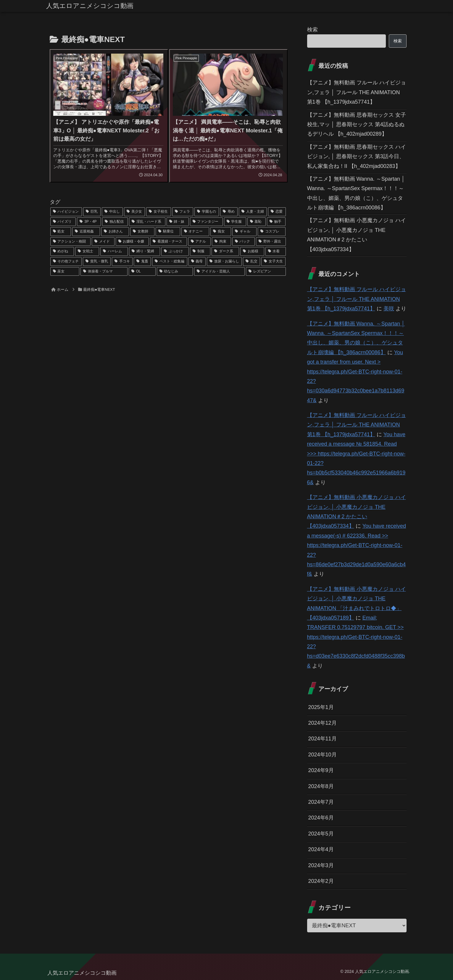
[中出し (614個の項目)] (112, 212)
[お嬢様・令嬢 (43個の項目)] (132, 242)
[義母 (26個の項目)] (197, 262)
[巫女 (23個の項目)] (65, 272)
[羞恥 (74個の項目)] (257, 222)
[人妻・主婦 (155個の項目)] (253, 212)
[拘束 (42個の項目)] (221, 242)
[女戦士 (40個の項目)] (87, 251)
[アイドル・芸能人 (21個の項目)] (219, 272)
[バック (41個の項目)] (244, 242)
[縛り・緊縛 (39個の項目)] (145, 251)
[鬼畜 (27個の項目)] (142, 262)
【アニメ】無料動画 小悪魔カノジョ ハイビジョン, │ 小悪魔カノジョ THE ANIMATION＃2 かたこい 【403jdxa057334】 (357, 235)
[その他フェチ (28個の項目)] (66, 262)
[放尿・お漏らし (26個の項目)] (224, 262)
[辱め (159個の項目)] (229, 212)
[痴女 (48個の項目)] (221, 232)
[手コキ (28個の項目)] (122, 262)
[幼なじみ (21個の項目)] (175, 272)
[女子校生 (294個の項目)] (158, 212)
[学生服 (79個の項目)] (235, 222)
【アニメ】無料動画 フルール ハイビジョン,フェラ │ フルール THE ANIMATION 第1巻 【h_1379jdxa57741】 (357, 92)
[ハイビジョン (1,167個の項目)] (66, 212)
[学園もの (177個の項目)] (207, 212)
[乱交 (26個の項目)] (252, 262)
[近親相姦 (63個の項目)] (86, 232)
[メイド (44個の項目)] (103, 242)
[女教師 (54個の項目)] (142, 232)
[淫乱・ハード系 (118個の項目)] (147, 222)
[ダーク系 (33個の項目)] (225, 251)
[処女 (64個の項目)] (61, 232)
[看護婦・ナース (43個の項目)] (169, 242)
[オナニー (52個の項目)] (195, 232)
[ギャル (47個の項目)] (244, 232)
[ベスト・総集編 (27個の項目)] (170, 262)
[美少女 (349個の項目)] (134, 212)
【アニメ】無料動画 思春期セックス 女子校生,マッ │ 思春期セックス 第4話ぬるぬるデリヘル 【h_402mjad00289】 (357, 125)
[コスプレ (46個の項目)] (272, 232)
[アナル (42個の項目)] (200, 242)
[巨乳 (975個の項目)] (92, 212)
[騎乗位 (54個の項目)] (168, 232)
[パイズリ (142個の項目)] (63, 222)
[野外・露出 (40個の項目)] (271, 242)
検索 (312, 30)
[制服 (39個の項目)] (200, 251)
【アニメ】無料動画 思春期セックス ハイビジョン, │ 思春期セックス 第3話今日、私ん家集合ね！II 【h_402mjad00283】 (357, 157)
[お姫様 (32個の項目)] (252, 251)
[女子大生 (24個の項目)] (273, 262)
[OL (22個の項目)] (142, 272)
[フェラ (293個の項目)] (183, 212)
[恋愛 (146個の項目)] (277, 212)
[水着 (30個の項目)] (276, 251)
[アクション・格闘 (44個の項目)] (71, 242)
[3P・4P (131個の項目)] (89, 222)
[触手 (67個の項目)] (276, 222)
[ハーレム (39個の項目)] (114, 251)
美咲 (389, 309)
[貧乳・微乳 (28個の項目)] (97, 262)
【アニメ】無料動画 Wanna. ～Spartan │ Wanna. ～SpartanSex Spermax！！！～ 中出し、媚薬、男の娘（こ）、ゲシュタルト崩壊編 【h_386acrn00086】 (356, 193)
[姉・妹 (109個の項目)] (178, 222)
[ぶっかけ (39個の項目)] (175, 251)
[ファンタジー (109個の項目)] (206, 222)
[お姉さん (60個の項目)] (115, 232)
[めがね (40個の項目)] (62, 251)
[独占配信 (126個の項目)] (115, 222)
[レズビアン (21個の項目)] (266, 272)
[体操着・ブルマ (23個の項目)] (104, 272)
